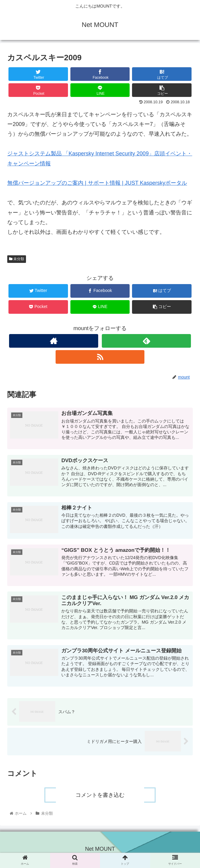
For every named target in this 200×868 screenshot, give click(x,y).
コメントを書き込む (100, 797)
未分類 (17, 259)
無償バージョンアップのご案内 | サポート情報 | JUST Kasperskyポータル (97, 183)
